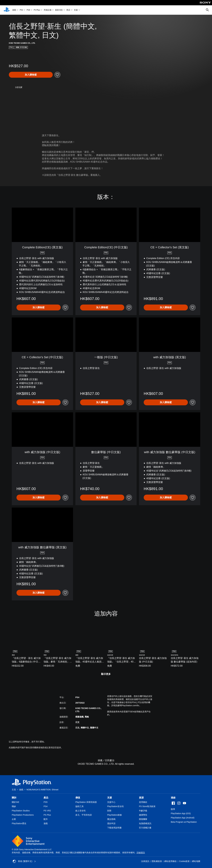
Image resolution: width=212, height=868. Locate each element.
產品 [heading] (46, 798)
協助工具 (79, 806)
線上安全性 (81, 811)
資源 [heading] (141, 798)
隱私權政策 (157, 861)
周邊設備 (48, 10)
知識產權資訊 (145, 823)
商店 (68, 10)
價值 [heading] (78, 798)
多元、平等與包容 (84, 815)
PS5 (21, 10)
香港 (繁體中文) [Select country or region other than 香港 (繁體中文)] (24, 861)
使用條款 (143, 802)
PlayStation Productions (23, 815)
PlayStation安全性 (115, 806)
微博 (173, 809)
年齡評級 (143, 811)
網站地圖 (196, 861)
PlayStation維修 (114, 815)
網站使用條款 (170, 861)
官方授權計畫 (145, 828)
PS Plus (37, 10)
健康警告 (143, 815)
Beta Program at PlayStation (184, 822)
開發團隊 (143, 819)
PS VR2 (47, 811)
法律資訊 (145, 861)
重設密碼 (111, 819)
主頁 (14, 790)
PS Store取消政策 (147, 806)
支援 (76, 10)
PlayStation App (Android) (183, 818)
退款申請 (111, 823)
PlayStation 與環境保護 (86, 802)
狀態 (109, 811)
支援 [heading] (110, 798)
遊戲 (14, 10)
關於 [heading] (14, 798)
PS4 (28, 10)
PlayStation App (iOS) (181, 813)
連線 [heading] (173, 798)
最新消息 (59, 10)
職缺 (14, 806)
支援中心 (111, 802)
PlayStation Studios (21, 811)
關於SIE (16, 802)
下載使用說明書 (114, 828)
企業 (14, 819)
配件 (46, 819)
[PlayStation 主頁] (7, 10)
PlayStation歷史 (19, 823)
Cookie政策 (184, 861)
